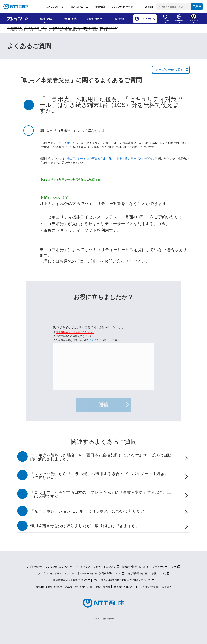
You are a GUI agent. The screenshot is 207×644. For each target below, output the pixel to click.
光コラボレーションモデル (86, 28)
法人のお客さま (55, 7)
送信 (103, 405)
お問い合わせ (95, 19)
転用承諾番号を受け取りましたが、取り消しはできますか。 (85, 526)
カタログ (166, 587)
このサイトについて (105, 567)
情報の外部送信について (136, 567)
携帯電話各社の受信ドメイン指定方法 (134, 587)
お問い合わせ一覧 (123, 7)
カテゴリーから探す (169, 70)
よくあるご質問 (32, 28)
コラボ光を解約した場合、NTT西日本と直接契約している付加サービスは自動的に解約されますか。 (101, 457)
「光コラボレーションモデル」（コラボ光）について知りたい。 (89, 511)
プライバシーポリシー (165, 567)
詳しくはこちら (68, 143)
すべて (44, 28)
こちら (93, 340)
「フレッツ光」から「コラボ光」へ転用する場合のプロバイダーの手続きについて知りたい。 (102, 476)
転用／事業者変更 (108, 28)
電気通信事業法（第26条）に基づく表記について (62, 587)
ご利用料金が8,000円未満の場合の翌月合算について (122, 580)
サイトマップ (83, 567)
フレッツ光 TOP (14, 28)
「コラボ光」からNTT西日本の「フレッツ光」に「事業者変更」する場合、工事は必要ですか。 (101, 494)
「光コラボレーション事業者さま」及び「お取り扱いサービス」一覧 (107, 159)
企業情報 (100, 7)
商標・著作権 (103, 587)
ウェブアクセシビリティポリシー (56, 573)
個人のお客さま (79, 7)
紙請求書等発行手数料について (70, 580)
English (149, 7)
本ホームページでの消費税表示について (99, 573)
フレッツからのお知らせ (59, 567)
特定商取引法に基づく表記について (147, 573)
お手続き (119, 19)
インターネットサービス (60, 28)
